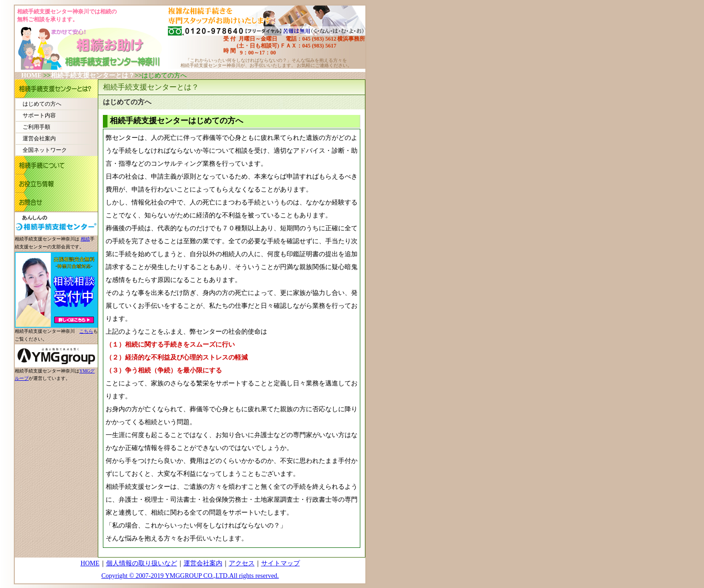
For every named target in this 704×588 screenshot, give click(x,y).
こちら (86, 331)
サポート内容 (39, 115)
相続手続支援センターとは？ (93, 75)
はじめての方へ (42, 104)
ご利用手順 (36, 127)
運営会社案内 (39, 138)
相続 (85, 239)
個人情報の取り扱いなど (142, 563)
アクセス (242, 563)
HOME (31, 75)
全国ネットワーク (45, 150)
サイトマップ (280, 563)
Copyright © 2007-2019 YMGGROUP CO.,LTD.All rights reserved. (190, 576)
